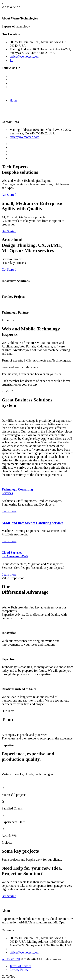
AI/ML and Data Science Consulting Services (32, 523)
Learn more (9, 511)
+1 (11, 60)
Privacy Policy (19, 970)
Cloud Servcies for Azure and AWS (15, 554)
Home (13, 100)
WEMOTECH (11, 959)
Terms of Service (20, 966)
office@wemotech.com (24, 56)
